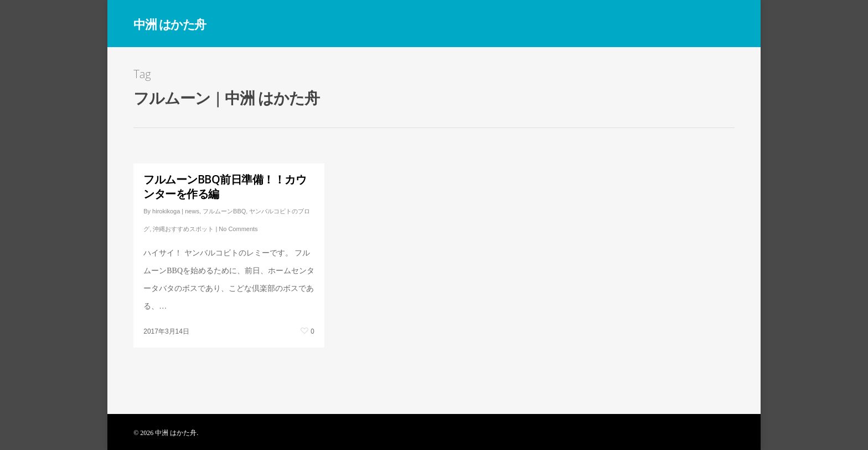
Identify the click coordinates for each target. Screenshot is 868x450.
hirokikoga (166, 211)
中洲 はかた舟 (170, 24)
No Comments (238, 229)
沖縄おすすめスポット (183, 229)
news (192, 211)
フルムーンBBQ (224, 211)
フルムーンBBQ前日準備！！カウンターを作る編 (225, 186)
